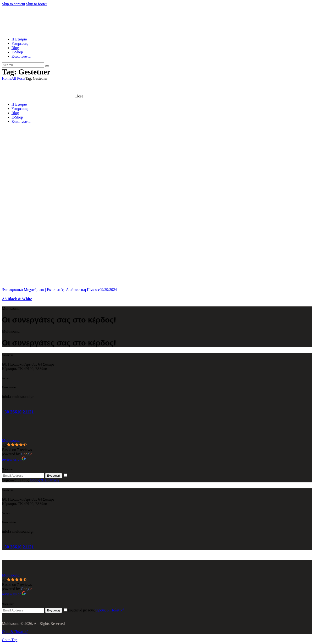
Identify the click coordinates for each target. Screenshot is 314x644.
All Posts (18, 78)
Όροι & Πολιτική (15, 632)
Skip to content (14, 4)
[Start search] (47, 66)
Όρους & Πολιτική (44, 480)
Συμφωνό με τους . (31, 480)
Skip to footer (37, 4)
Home (7, 78)
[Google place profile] (11, 440)
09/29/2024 (108, 290)
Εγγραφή (54, 476)
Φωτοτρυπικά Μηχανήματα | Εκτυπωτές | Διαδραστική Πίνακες (51, 290)
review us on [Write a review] (14, 459)
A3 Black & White (17, 299)
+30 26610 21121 (18, 412)
